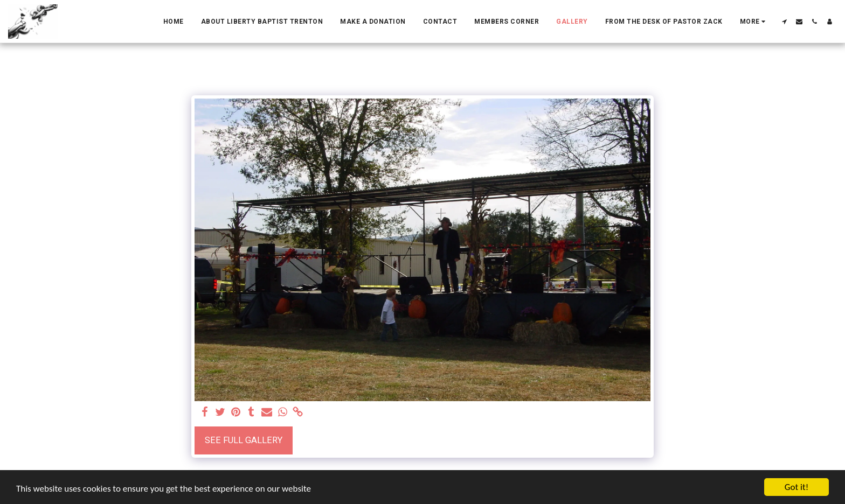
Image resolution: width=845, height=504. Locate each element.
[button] (784, 22)
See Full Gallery (244, 440)
